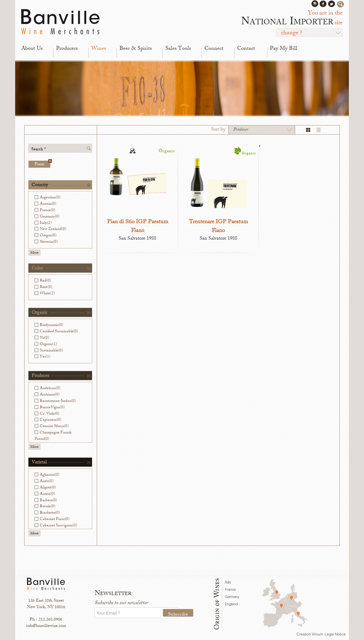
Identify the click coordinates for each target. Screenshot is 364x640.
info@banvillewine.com (46, 626)
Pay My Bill (284, 49)
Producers (67, 49)
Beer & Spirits (136, 49)
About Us (32, 49)
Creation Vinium (310, 634)
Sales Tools (178, 49)
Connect (214, 49)
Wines (99, 49)
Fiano (42, 164)
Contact (246, 49)
